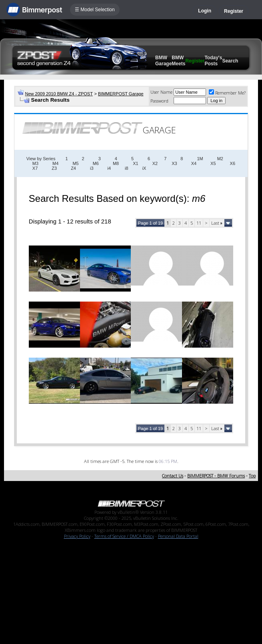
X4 (194, 163)
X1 (135, 163)
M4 (55, 163)
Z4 (73, 168)
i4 (109, 168)
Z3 (54, 168)
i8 (127, 168)
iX (144, 168)
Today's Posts (213, 61)
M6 (96, 163)
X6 (233, 163)
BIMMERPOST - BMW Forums (216, 476)
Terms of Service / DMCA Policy (124, 536)
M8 (116, 163)
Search (230, 61)
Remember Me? (227, 93)
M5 (75, 163)
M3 (35, 163)
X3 (174, 163)
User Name (161, 92)
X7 (35, 168)
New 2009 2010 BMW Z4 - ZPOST (59, 94)
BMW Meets (178, 61)
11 (199, 223)
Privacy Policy (77, 536)
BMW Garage (163, 61)
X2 (155, 163)
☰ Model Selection (95, 10)
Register (234, 11)
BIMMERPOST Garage (121, 94)
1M (200, 159)
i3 (92, 168)
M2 (220, 159)
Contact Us (173, 476)
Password (159, 101)
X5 (213, 163)
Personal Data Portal (178, 536)
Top (252, 476)
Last (217, 223)
